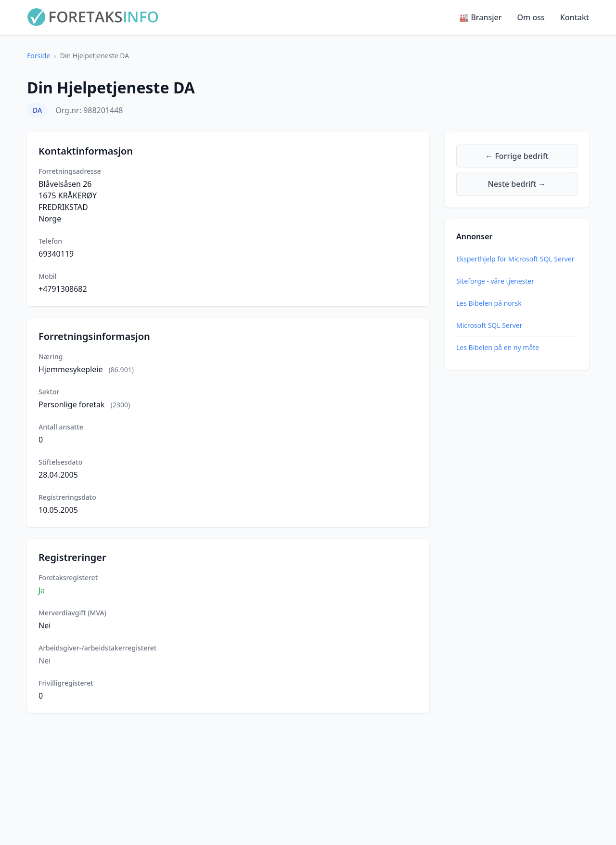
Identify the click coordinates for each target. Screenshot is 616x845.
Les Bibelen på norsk (489, 303)
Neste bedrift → (517, 184)
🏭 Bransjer (480, 17)
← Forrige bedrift (517, 156)
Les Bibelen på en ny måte (498, 347)
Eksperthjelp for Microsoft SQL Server (515, 259)
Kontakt (575, 17)
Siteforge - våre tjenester (495, 281)
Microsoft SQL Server (489, 325)
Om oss (531, 17)
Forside (38, 56)
